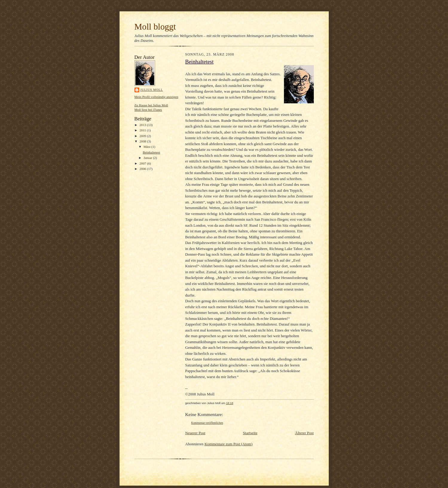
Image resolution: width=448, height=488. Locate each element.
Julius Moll (152, 90)
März (147, 147)
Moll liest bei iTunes (148, 110)
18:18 (230, 403)
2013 (143, 125)
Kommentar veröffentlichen (207, 423)
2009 (143, 136)
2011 (143, 130)
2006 (143, 169)
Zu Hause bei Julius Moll (151, 105)
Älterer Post (304, 433)
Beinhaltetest (151, 152)
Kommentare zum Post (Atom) (228, 444)
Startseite (250, 433)
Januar (148, 158)
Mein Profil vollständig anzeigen (156, 97)
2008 (143, 141)
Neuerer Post (195, 433)
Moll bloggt (155, 27)
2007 (143, 163)
